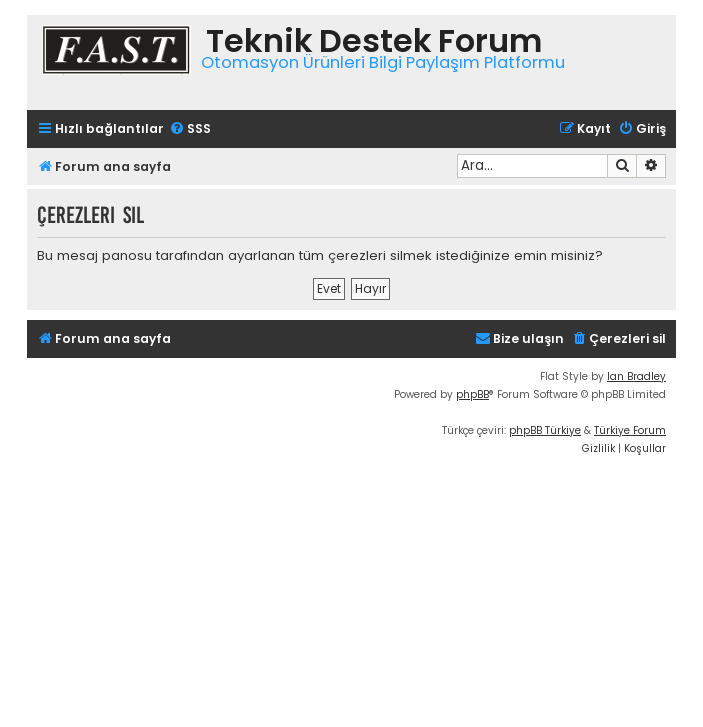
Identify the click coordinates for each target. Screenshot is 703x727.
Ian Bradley (636, 376)
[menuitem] (190, 129)
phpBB (472, 394)
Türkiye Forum (630, 430)
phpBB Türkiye (545, 430)
